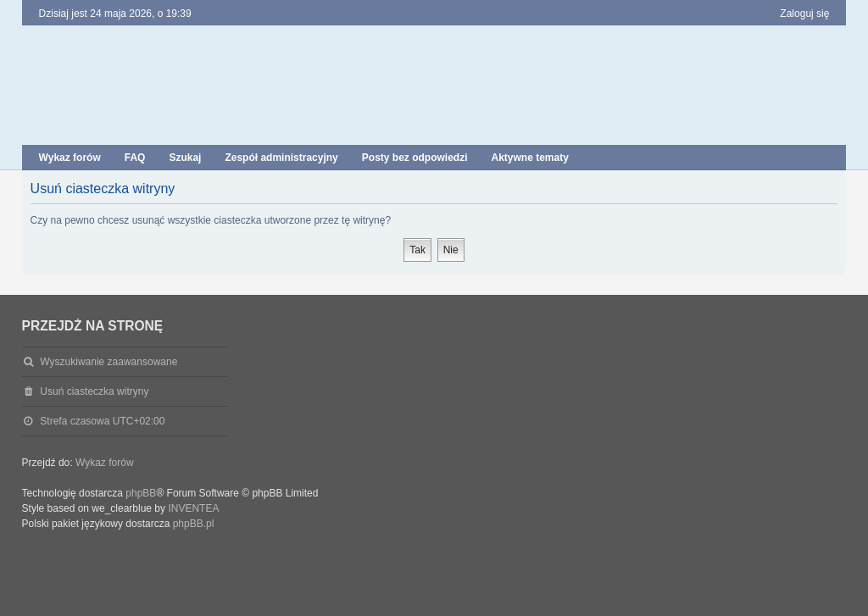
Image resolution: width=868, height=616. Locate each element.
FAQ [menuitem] (135, 158)
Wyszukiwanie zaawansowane (108, 362)
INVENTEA (193, 508)
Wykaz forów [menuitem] (70, 158)
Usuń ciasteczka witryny (94, 391)
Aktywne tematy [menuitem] (529, 158)
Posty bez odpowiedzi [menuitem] (415, 158)
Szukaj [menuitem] (185, 158)
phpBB (141, 493)
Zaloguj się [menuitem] (804, 14)
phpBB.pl (194, 524)
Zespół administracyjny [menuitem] (281, 158)
